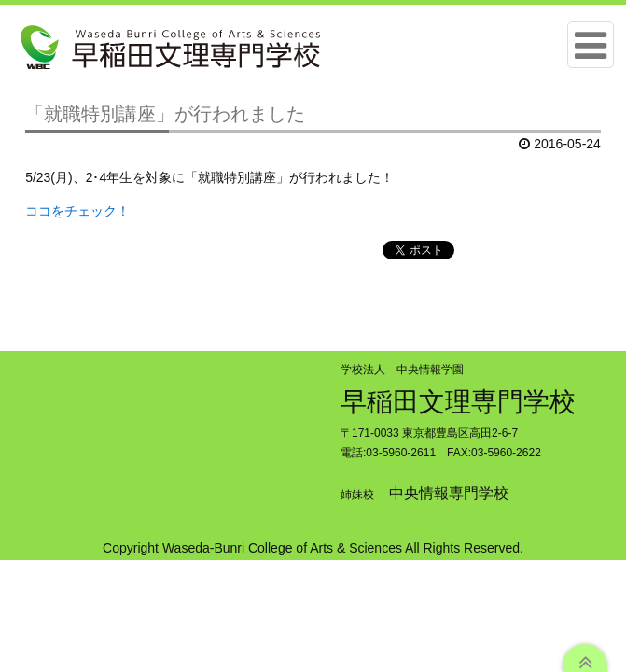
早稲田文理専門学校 (458, 402)
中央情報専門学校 (449, 493)
